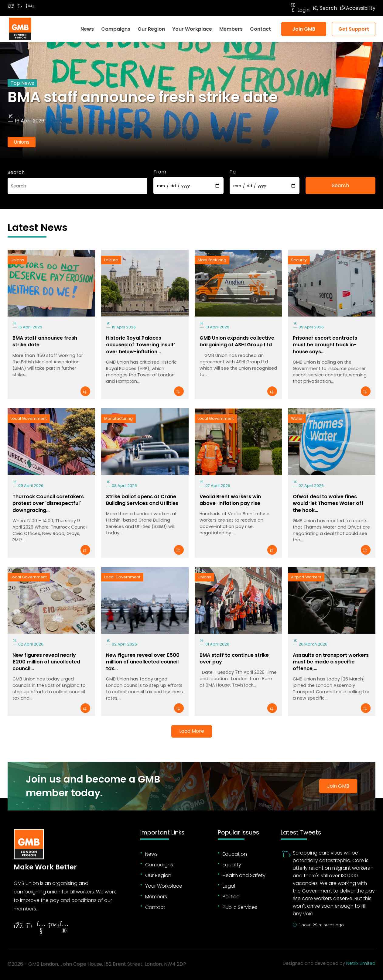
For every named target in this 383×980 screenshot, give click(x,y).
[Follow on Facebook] (11, 6)
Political (232, 897)
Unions (22, 142)
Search (325, 8)
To (233, 172)
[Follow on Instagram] (64, 928)
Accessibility (358, 8)
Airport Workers (306, 577)
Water (297, 418)
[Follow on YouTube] (41, 928)
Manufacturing (212, 260)
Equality (232, 865)
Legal (229, 886)
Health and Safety (244, 875)
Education (235, 854)
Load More (192, 731)
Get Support (354, 29)
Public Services (240, 907)
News (87, 29)
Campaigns (116, 29)
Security (299, 260)
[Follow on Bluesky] (29, 6)
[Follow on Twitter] (20, 6)
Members (231, 29)
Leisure (111, 260)
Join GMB (304, 29)
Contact (260, 29)
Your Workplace (192, 29)
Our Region (151, 29)
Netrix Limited (361, 963)
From (160, 172)
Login (300, 10)
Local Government (29, 418)
